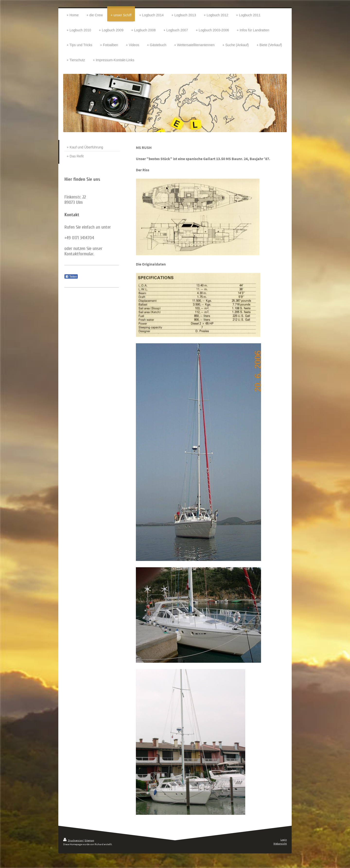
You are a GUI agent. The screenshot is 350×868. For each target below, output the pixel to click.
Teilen (71, 277)
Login (284, 840)
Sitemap (89, 840)
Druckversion (73, 840)
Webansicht (280, 843)
